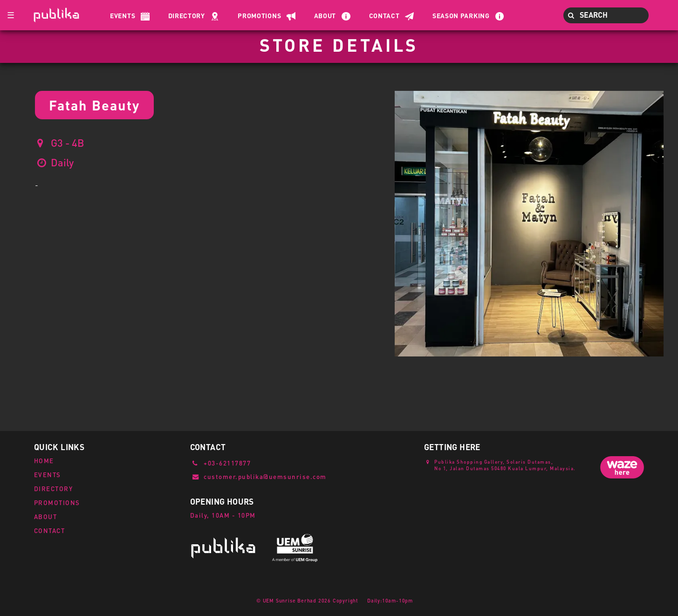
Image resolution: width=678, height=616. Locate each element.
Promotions (259, 15)
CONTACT (50, 530)
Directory (187, 15)
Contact (384, 15)
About (325, 15)
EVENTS (48, 475)
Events (123, 15)
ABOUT (46, 517)
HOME (44, 461)
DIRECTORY (54, 489)
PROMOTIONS (57, 503)
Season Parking (461, 15)
